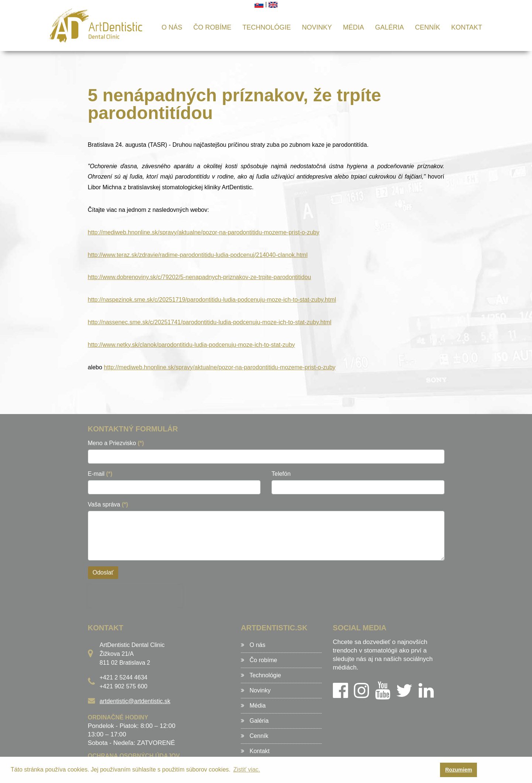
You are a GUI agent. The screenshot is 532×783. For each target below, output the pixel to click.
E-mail (100, 474)
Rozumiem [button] (459, 770)
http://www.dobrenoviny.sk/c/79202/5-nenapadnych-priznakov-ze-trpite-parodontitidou (200, 277)
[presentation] (135, 596)
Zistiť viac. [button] (247, 770)
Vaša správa (108, 504)
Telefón (281, 474)
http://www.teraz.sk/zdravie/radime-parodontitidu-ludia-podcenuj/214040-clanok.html (198, 255)
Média (353, 27)
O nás (172, 27)
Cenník (427, 27)
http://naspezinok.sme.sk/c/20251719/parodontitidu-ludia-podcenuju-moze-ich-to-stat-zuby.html (212, 300)
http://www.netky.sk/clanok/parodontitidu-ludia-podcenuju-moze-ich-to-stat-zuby (192, 345)
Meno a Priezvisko (116, 443)
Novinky (317, 27)
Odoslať (103, 572)
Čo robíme (212, 27)
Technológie (267, 27)
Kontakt (467, 27)
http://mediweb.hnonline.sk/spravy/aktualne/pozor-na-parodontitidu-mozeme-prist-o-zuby (204, 232)
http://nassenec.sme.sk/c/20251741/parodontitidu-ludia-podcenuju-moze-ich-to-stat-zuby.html (210, 322)
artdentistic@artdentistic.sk (135, 701)
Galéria (389, 27)
